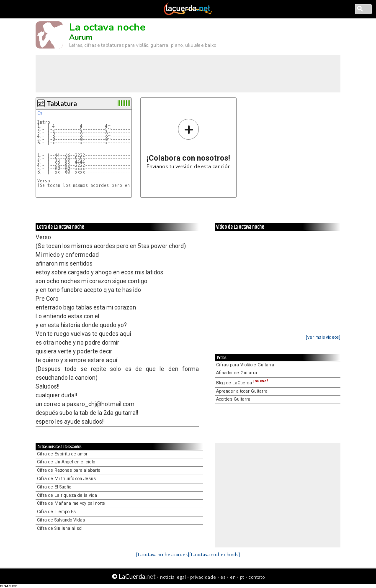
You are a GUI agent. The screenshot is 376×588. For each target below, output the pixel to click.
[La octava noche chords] (215, 554)
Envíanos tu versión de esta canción (189, 144)
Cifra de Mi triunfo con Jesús (66, 479)
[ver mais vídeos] (323, 337)
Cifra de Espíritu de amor (62, 454)
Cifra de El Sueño (54, 487)
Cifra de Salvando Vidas (61, 520)
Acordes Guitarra (233, 399)
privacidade (203, 577)
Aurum (81, 37)
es (223, 577)
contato (256, 577)
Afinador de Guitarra (237, 373)
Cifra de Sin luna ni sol (60, 528)
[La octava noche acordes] (163, 554)
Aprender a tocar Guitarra (242, 391)
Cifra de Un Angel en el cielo (66, 462)
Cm (40, 113)
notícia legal (173, 577)
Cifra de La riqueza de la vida (67, 495)
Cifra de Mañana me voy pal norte (71, 503)
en (233, 577)
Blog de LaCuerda (242, 383)
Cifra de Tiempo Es (56, 512)
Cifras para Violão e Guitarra (245, 365)
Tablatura (62, 104)
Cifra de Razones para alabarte (69, 470)
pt (242, 577)
